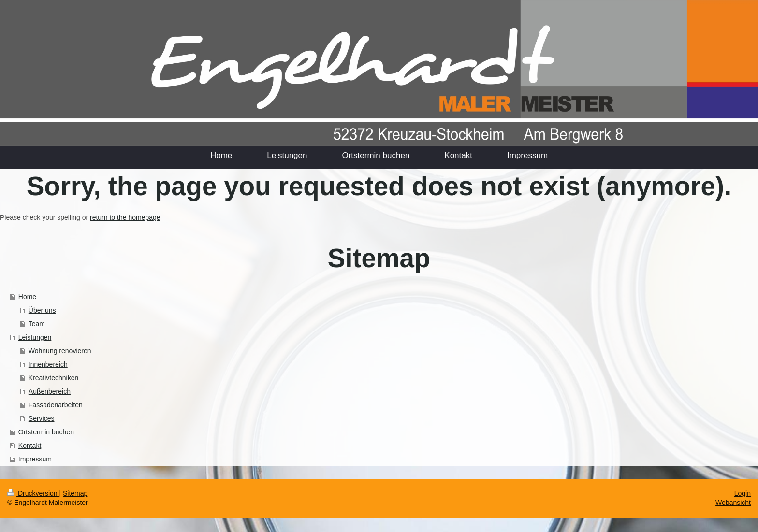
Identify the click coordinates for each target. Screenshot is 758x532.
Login (743, 493)
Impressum (35, 459)
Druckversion (33, 493)
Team (37, 324)
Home (27, 297)
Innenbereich (48, 364)
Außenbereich (50, 391)
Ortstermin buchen (46, 432)
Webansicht (733, 503)
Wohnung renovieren (60, 351)
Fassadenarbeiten (56, 405)
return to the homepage (125, 217)
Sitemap (75, 493)
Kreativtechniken (54, 378)
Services (42, 418)
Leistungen (35, 337)
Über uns (42, 310)
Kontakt (30, 446)
